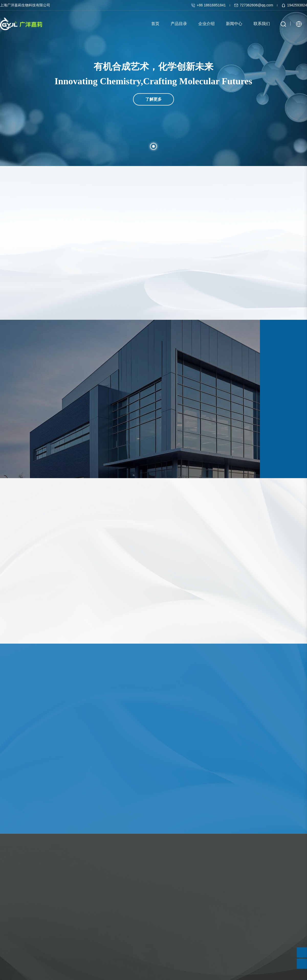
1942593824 (294, 5)
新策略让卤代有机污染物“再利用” (36, 758)
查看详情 (15, 784)
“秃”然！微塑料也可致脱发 (237, 758)
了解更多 (153, 83)
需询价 (31, 595)
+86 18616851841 (209, 5)
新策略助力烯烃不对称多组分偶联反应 (144, 758)
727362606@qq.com (254, 5)
